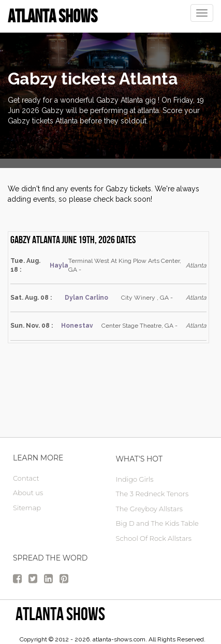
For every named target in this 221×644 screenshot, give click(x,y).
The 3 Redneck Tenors (152, 494)
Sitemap (27, 508)
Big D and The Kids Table (157, 523)
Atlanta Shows (60, 614)
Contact (26, 478)
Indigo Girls (135, 479)
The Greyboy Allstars (149, 509)
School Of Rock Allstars (154, 538)
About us (28, 493)
